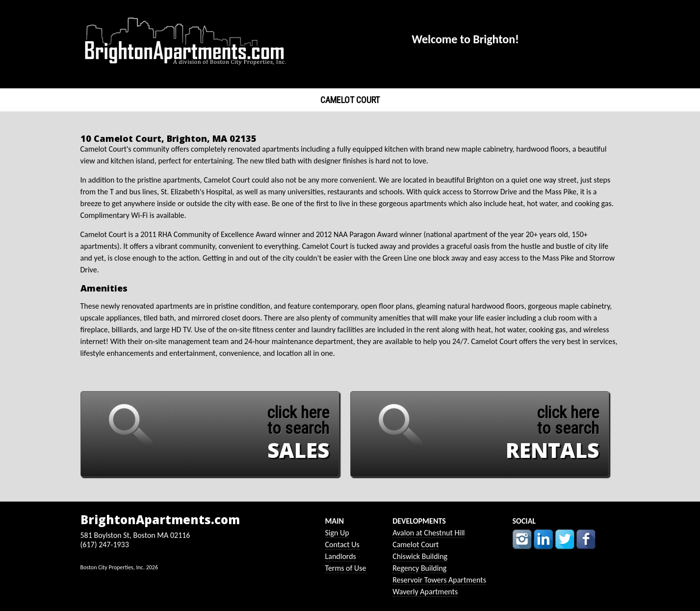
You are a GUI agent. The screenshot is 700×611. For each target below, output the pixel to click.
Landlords (341, 556)
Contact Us (342, 545)
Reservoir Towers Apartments (439, 580)
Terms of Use (346, 568)
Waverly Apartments (425, 592)
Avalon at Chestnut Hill (428, 533)
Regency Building (419, 568)
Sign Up (337, 533)
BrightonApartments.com (160, 520)
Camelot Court (415, 545)
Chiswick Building (420, 556)
